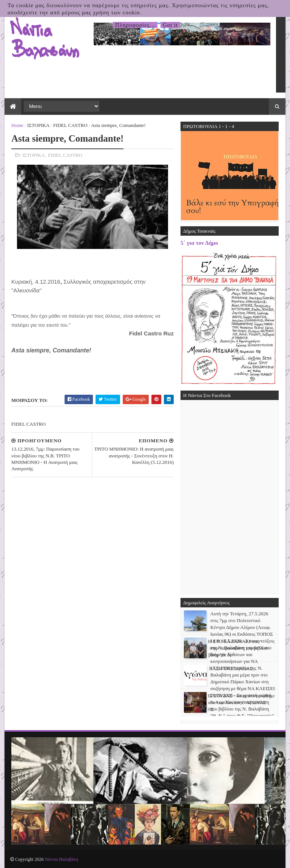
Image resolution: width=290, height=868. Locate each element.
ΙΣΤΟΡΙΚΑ (38, 125)
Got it (170, 25)
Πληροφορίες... (135, 25)
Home (17, 125)
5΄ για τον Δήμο (199, 243)
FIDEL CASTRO (70, 125)
